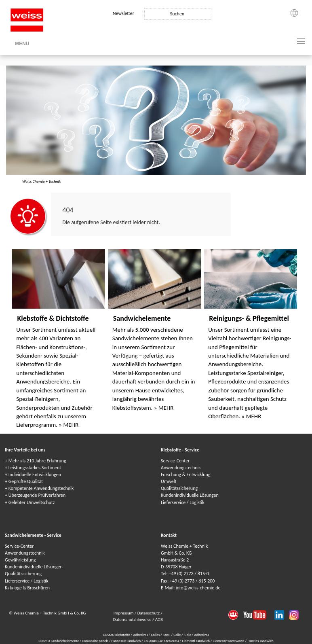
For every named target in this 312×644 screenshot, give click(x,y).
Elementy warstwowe (229, 641)
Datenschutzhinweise (133, 620)
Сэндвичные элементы (162, 641)
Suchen (177, 14)
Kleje (188, 634)
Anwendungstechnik (181, 468)
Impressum (124, 613)
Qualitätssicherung (179, 488)
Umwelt (169, 481)
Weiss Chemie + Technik (41, 181)
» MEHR (69, 425)
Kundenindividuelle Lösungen (190, 495)
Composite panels (96, 641)
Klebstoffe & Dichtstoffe (53, 318)
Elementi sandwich (196, 641)
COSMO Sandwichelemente (59, 641)
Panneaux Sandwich (127, 641)
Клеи (167, 634)
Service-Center (175, 461)
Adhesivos (201, 634)
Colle (177, 634)
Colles (156, 634)
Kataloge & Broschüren (27, 588)
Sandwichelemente (142, 318)
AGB (159, 620)
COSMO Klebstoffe (117, 634)
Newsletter (123, 13)
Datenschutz (149, 613)
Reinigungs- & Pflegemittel (249, 318)
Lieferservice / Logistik (183, 502)
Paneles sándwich (260, 641)
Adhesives (140, 634)
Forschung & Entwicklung (186, 475)
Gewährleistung (20, 560)
